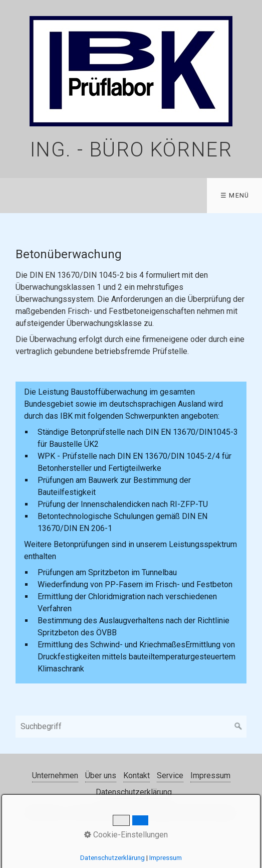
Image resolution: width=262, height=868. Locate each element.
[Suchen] (238, 727)
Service (170, 775)
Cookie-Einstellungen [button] (126, 835)
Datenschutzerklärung (134, 792)
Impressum (210, 775)
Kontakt (137, 775)
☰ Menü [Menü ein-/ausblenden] (235, 195)
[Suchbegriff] (131, 727)
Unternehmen (55, 775)
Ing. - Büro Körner (131, 150)
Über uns (101, 775)
